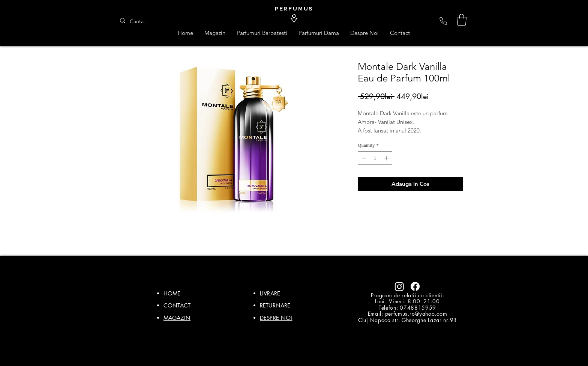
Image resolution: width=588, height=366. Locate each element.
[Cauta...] (141, 22)
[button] (462, 20)
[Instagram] (399, 286)
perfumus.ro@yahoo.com (416, 314)
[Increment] (387, 158)
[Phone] (443, 21)
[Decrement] (363, 158)
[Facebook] (415, 286)
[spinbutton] (375, 158)
